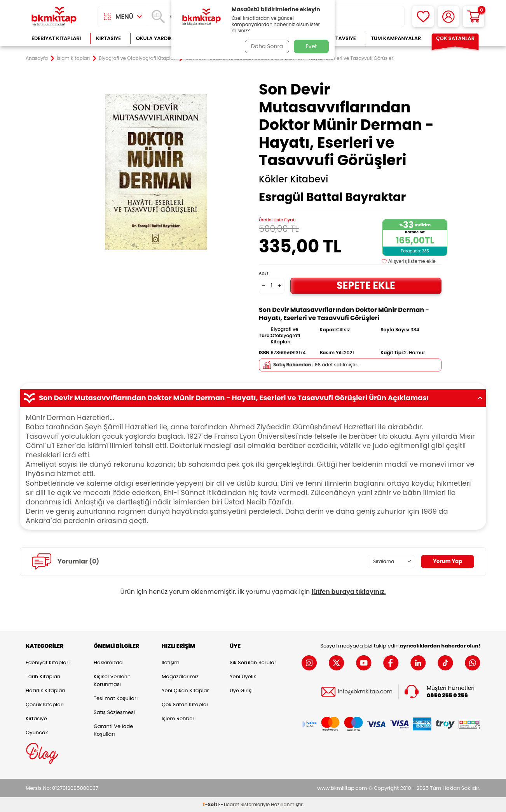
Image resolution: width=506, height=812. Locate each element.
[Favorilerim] (423, 17)
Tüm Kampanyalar (396, 38)
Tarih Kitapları (43, 676)
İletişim (171, 662)
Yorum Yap (447, 561)
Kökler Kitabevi (293, 179)
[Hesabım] (448, 17)
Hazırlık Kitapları (45, 690)
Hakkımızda (108, 662)
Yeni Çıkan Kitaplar (185, 690)
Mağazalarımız (180, 676)
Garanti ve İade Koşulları (113, 730)
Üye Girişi (241, 690)
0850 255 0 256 (447, 696)
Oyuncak (37, 732)
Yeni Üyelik (243, 676)
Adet (264, 273)
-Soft (210, 804)
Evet (311, 46)
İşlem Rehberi (179, 718)
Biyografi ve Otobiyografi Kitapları (138, 58)
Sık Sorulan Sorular (253, 662)
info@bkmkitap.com (365, 692)
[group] (156, 172)
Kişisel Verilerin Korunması (112, 680)
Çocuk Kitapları (45, 704)
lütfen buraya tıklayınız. (349, 592)
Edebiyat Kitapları (56, 38)
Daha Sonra (266, 46)
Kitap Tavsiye (338, 38)
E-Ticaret (229, 804)
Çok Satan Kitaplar (185, 704)
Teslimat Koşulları (116, 698)
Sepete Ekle (366, 285)
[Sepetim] (474, 17)
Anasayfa (37, 58)
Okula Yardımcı (157, 38)
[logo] (54, 17)
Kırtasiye (108, 38)
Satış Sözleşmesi (114, 712)
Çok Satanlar (455, 38)
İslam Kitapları (73, 58)
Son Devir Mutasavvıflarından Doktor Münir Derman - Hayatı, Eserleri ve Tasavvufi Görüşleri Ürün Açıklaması (253, 398)
